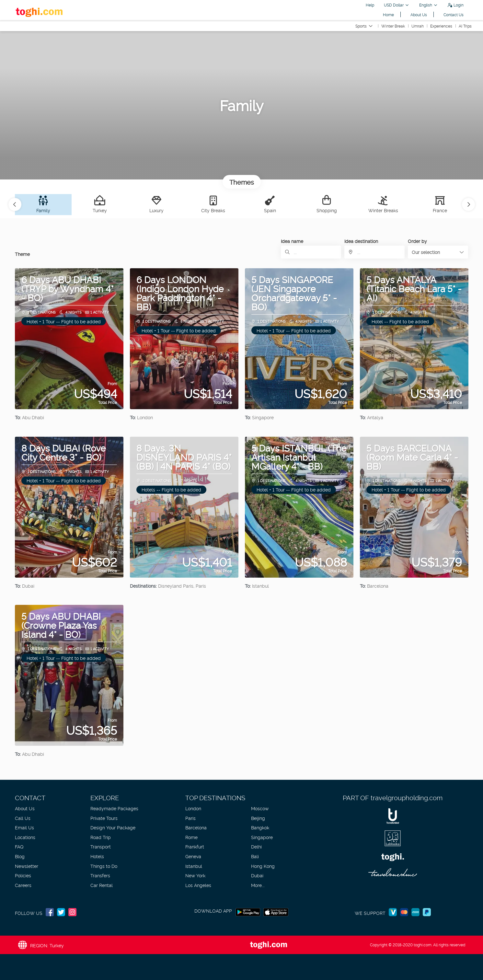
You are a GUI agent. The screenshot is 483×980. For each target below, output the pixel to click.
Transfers (100, 875)
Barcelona (196, 827)
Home (388, 14)
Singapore (262, 837)
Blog (20, 856)
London (193, 808)
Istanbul (194, 866)
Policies (23, 875)
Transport (101, 846)
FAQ (19, 846)
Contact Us (454, 14)
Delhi (256, 846)
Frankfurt (195, 846)
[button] (15, 204)
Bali (255, 856)
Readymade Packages (114, 808)
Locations (25, 837)
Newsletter (27, 866)
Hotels (97, 856)
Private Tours (104, 818)
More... (258, 885)
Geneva (193, 856)
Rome (191, 837)
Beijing (258, 818)
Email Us (24, 827)
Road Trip (101, 837)
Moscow (260, 808)
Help (370, 5)
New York (195, 875)
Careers (23, 885)
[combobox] (374, 252)
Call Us (23, 818)
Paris (190, 818)
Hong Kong (263, 866)
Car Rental (102, 885)
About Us (419, 14)
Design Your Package (113, 827)
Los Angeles (198, 885)
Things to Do (104, 866)
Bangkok (260, 827)
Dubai (257, 875)
